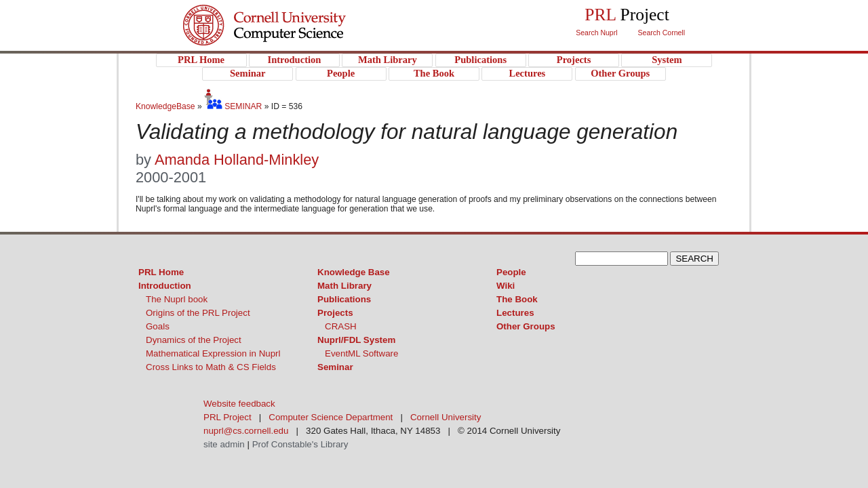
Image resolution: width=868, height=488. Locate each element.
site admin (224, 444)
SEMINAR (233, 106)
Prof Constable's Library (300, 444)
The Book (517, 299)
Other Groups (526, 326)
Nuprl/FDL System (356, 340)
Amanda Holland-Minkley (237, 160)
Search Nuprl (596, 33)
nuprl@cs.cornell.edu (246, 431)
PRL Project (292, 38)
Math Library (344, 286)
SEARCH (694, 259)
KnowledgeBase (166, 106)
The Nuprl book (177, 299)
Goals (158, 326)
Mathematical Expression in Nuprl (213, 353)
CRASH (341, 326)
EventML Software (361, 353)
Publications (344, 299)
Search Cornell (662, 33)
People (511, 272)
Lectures (515, 313)
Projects (335, 313)
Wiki (506, 286)
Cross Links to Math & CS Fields (211, 367)
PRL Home (161, 272)
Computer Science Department (331, 417)
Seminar (335, 367)
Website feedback (239, 404)
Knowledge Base (354, 272)
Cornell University (292, 13)
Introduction (165, 286)
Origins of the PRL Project (198, 313)
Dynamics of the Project (194, 340)
